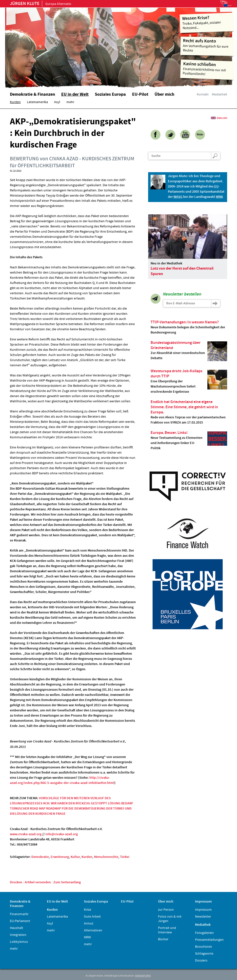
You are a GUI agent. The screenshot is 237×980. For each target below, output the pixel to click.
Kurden (87, 857)
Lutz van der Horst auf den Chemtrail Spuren (182, 271)
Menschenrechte (106, 857)
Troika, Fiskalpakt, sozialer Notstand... (207, 22)
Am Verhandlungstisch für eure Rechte (208, 45)
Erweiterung (60, 857)
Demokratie (40, 857)
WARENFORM (143, 976)
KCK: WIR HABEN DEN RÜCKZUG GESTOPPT (75, 803)
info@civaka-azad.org (62, 834)
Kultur (75, 857)
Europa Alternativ (41, 4)
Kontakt (203, 94)
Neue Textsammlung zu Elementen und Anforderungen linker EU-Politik (189, 441)
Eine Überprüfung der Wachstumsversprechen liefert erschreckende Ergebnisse (189, 381)
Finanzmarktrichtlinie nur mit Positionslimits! (208, 69)
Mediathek (219, 94)
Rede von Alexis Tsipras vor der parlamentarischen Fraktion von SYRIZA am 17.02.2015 (189, 412)
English (222, 118)
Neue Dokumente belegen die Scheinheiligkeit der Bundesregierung (189, 327)
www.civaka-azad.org (26, 834)
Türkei (125, 857)
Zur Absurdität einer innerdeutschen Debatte (189, 351)
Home (68, 46)
